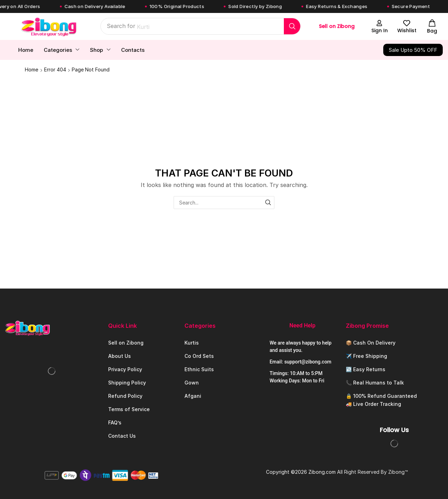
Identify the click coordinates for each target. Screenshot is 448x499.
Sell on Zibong (337, 26)
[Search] (292, 26)
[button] (379, 26)
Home (31, 70)
